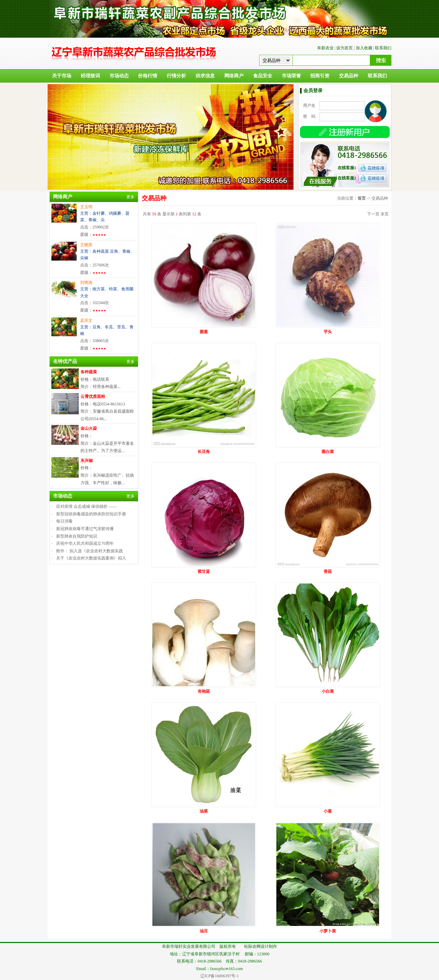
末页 (385, 214)
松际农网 (252, 946)
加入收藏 (364, 48)
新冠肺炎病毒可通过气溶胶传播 (85, 529)
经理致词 (90, 76)
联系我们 (383, 48)
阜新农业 (325, 48)
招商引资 (320, 76)
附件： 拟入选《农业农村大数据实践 (90, 551)
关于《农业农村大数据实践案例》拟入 (91, 558)
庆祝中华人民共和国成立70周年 (85, 543)
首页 (362, 198)
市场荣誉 (291, 76)
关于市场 (62, 76)
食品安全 (263, 76)
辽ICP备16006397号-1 (220, 976)
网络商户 (234, 76)
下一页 (373, 214)
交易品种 (349, 76)
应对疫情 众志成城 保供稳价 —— (86, 506)
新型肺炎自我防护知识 (77, 536)
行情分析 (176, 76)
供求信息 (205, 76)
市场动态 (119, 76)
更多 (130, 197)
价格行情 (148, 76)
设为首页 (344, 48)
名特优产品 (65, 361)
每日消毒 (64, 521)
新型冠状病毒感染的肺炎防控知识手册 (91, 514)
